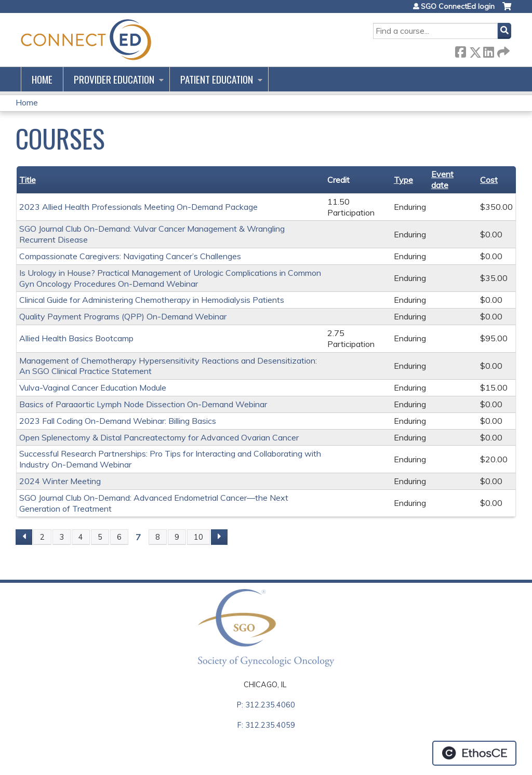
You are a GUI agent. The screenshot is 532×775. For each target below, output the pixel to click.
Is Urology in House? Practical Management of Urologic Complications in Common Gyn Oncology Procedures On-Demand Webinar (170, 278)
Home (42, 79)
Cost (489, 180)
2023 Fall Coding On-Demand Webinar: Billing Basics (118, 421)
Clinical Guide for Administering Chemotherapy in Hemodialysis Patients (152, 300)
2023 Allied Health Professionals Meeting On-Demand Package (138, 207)
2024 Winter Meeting (60, 481)
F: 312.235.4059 (266, 725)
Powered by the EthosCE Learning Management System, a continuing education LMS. (474, 753)
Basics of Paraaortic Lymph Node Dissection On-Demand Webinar (143, 404)
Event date (442, 179)
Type (403, 180)
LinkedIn (488, 50)
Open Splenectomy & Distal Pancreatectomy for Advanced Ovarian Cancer (159, 437)
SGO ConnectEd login (458, 6)
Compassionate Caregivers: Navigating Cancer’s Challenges (130, 256)
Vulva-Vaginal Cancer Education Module (93, 387)
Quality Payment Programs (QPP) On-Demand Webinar (123, 316)
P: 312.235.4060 (266, 705)
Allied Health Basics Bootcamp (76, 338)
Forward (502, 50)
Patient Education (217, 79)
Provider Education (114, 79)
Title (28, 180)
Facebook (460, 50)
